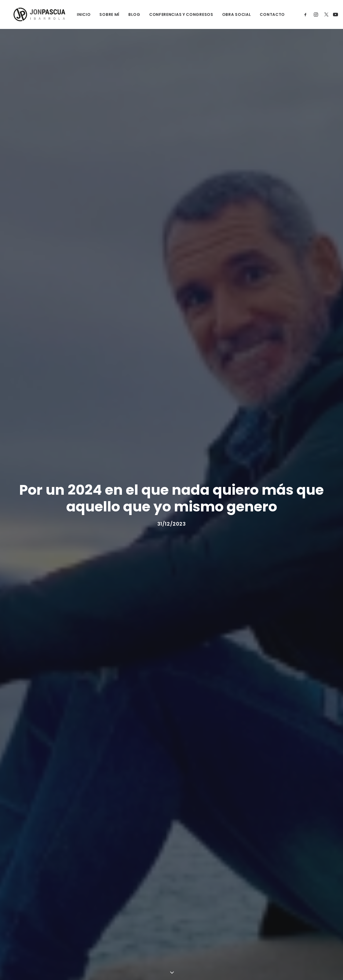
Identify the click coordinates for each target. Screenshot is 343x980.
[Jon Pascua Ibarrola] (36, 14)
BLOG (130, 14)
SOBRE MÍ (105, 14)
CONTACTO (268, 14)
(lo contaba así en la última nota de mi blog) (173, 701)
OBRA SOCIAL (232, 14)
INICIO (79, 14)
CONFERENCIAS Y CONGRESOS (177, 14)
